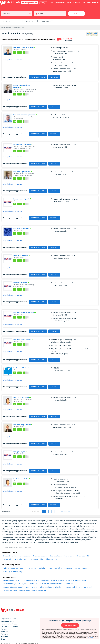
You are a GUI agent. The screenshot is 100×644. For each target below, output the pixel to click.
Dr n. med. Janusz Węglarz (23, 339)
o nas (3, 639)
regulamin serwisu (8, 619)
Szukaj (77, 14)
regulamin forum (8, 621)
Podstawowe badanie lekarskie (50, 587)
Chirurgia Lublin (51, 559)
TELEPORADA (54, 77)
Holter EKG (34, 584)
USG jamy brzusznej (10, 590)
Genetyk (23, 568)
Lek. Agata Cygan (20, 452)
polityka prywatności (9, 624)
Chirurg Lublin (8, 559)
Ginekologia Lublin (83, 556)
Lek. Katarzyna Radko (22, 479)
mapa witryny (6, 631)
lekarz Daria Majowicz (22, 256)
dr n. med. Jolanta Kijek (22, 228)
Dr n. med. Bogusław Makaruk (25, 312)
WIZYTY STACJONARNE (38, 77)
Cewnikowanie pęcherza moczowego (73, 580)
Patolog (77, 568)
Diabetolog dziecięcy (10, 568)
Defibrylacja (23, 584)
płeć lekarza (27, 21)
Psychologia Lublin (36, 559)
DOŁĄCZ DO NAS (70, 625)
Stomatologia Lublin (40, 556)
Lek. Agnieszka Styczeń (22, 199)
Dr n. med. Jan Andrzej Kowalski (25, 115)
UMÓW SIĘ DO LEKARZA (30, 3)
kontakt (4, 629)
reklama (4, 636)
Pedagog (86, 568)
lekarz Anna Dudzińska (22, 397)
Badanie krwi (31, 580)
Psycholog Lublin (21, 559)
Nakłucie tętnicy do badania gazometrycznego (20, 587)
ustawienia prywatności (10, 626)
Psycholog (7, 572)
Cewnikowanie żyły (10, 584)
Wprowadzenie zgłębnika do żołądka (33, 590)
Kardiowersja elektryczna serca (51, 584)
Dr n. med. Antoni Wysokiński (25, 48)
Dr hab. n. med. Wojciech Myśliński (23, 86)
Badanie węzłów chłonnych (47, 580)
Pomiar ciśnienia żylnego (73, 587)
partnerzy (5, 634)
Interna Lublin (69, 556)
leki (83, 3)
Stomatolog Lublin (10, 556)
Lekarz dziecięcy (47, 21)
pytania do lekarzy (74, 3)
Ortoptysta (68, 568)
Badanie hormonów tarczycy (13, 580)
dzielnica (6, 21)
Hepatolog (32, 568)
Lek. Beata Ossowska (22, 283)
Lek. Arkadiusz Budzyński (23, 144)
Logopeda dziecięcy (55, 568)
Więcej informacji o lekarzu (12, 60)
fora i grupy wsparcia (58, 3)
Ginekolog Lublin (56, 556)
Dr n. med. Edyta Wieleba (23, 172)
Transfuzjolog (17, 572)
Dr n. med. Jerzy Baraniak (23, 425)
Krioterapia (69, 584)
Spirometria (88, 587)
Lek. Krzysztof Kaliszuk (21, 368)
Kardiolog (42, 568)
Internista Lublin (25, 556)
